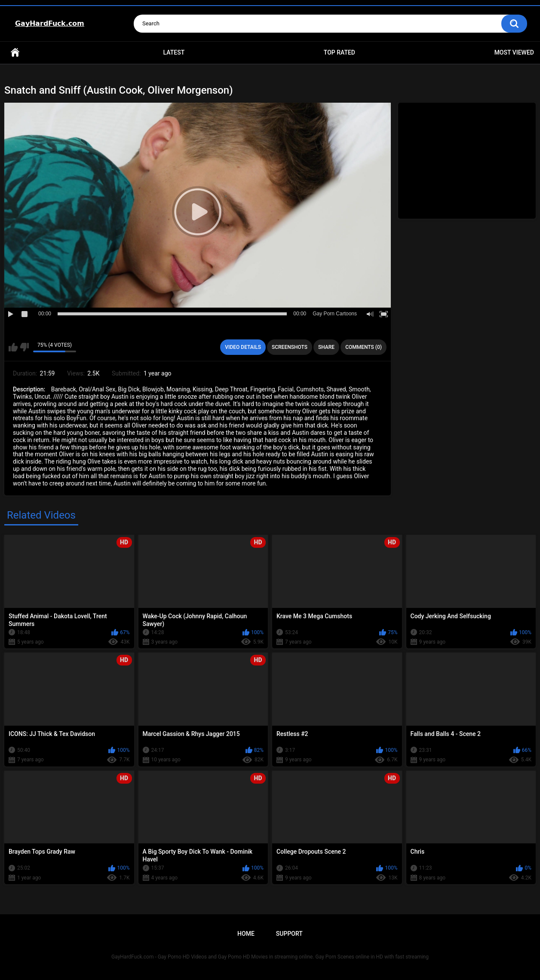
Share (326, 347)
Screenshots (290, 347)
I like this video (13, 347)
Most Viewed (514, 52)
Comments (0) (364, 347)
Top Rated (339, 52)
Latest (174, 52)
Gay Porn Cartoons (335, 314)
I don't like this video (24, 347)
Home (15, 53)
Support (289, 934)
